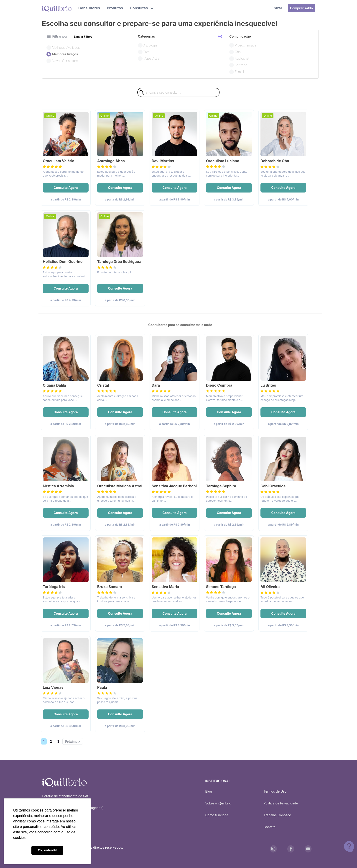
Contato (270, 827)
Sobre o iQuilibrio (218, 803)
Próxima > (73, 741)
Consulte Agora (66, 188)
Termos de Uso (275, 791)
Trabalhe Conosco (277, 815)
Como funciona (217, 815)
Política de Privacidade (281, 803)
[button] (142, 8)
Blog (209, 791)
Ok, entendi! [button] (47, 850)
